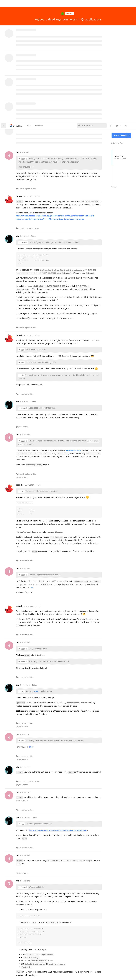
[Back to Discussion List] (3, 3)
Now (114, 65)
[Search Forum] (92, 3)
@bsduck (21, 581)
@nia (71, 650)
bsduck (24, 37)
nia (20, 949)
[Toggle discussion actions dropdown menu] (129, 13)
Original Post (117, 21)
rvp (21, 79)
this (32, 465)
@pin (35, 429)
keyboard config (73, 328)
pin (22, 228)
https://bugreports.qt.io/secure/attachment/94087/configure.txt (58, 708)
